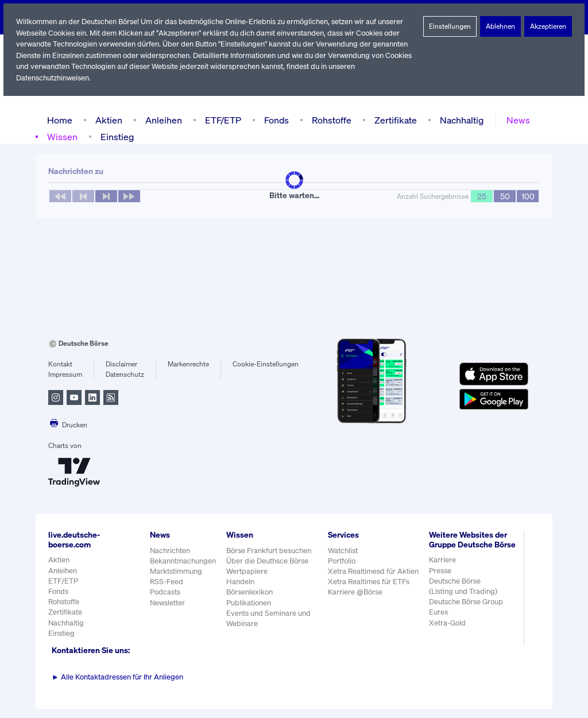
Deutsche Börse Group (467, 611)
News (514, 120)
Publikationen (249, 603)
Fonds (275, 120)
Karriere (442, 570)
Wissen (62, 136)
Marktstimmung (175, 571)
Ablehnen (500, 26)
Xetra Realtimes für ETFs (370, 582)
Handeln (241, 582)
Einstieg (116, 136)
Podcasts (165, 592)
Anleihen (161, 120)
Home (59, 120)
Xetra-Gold (447, 632)
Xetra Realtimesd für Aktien (374, 571)
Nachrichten (170, 551)
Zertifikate (393, 120)
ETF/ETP (220, 120)
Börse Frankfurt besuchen (270, 551)
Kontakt (60, 364)
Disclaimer (122, 364)
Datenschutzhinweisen (53, 78)
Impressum (65, 375)
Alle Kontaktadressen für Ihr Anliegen (118, 677)
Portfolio (342, 561)
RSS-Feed (167, 582)
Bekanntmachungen (183, 561)
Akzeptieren (548, 26)
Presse (440, 580)
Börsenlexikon (250, 592)
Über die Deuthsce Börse (268, 561)
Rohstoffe (331, 120)
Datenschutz (125, 375)
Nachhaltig (458, 120)
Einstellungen (450, 26)
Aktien (107, 120)
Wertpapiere (247, 571)
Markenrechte (189, 364)
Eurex (439, 622)
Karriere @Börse (356, 592)
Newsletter (167, 603)
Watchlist (343, 551)
